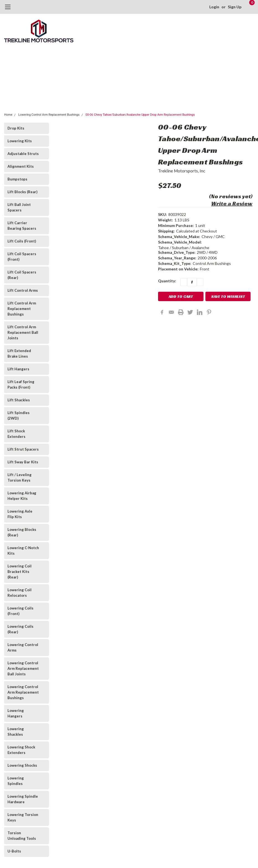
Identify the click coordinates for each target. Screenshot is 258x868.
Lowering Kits (20, 141)
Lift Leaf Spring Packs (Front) (21, 384)
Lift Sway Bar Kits (23, 462)
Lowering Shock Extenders (21, 750)
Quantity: (167, 281)
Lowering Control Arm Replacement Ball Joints (23, 668)
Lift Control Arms (23, 290)
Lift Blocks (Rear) (22, 192)
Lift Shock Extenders (16, 434)
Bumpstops (17, 179)
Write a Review (232, 203)
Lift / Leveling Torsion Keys (20, 477)
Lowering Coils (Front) (20, 611)
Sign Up (235, 7)
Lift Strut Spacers (23, 449)
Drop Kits (16, 128)
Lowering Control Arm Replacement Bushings (49, 115)
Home (8, 115)
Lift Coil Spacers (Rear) (22, 275)
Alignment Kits (21, 166)
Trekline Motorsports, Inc (182, 171)
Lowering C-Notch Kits (23, 551)
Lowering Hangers (16, 713)
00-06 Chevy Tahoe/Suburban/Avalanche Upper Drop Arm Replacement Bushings (140, 115)
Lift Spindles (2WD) (19, 415)
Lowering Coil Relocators (20, 593)
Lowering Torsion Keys (23, 817)
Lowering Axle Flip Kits (20, 514)
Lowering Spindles (16, 781)
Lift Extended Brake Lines (19, 353)
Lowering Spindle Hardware (23, 799)
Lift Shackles (19, 400)
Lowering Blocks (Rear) (22, 532)
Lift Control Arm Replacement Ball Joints (23, 332)
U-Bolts (14, 851)
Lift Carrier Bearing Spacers (22, 226)
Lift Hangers (18, 369)
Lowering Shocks (22, 765)
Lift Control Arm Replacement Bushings (22, 309)
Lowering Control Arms (23, 647)
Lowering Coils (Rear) (20, 629)
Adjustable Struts (23, 154)
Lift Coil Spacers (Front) (22, 257)
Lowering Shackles (16, 732)
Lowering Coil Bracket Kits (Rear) (20, 572)
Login (214, 7)
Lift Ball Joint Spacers (19, 207)
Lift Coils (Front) (22, 241)
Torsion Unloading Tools (22, 836)
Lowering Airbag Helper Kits (22, 496)
